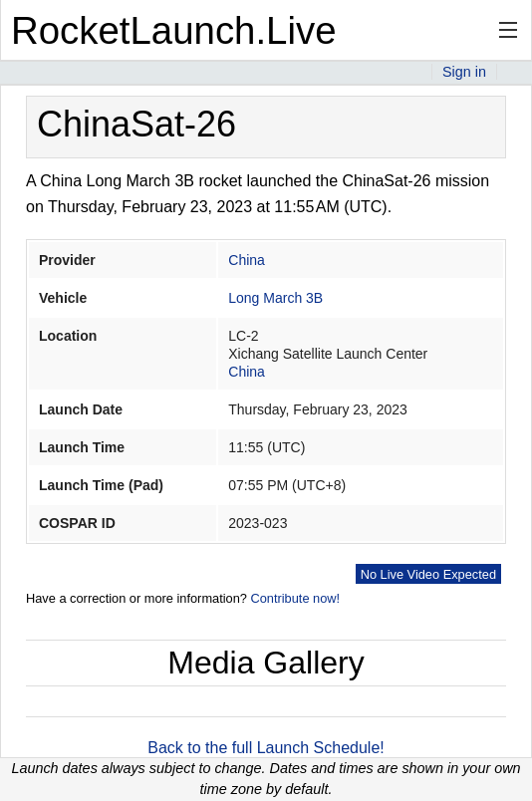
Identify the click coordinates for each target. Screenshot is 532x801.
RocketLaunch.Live (174, 30)
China (247, 260)
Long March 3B (275, 298)
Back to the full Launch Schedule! (266, 748)
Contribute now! (295, 598)
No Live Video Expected (428, 574)
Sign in (464, 72)
